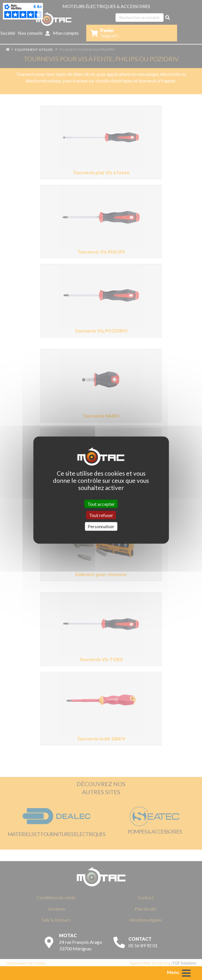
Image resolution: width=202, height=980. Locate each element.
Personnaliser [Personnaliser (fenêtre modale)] (101, 526)
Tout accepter (101, 504)
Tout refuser (101, 515)
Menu (173, 972)
